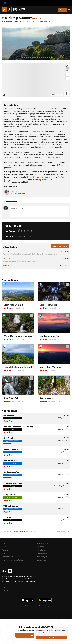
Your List (31, 236)
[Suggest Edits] (37, 18)
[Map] (36, 80)
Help (4, 547)
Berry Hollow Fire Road (46, 179)
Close (51, 637)
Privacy (47, 606)
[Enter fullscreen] (67, 66)
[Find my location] (67, 70)
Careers (5, 591)
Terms (41, 606)
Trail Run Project (42, 553)
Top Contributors (8, 557)
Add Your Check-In (60, 246)
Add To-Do (22, 236)
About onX (6, 587)
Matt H (6, 266)
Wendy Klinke (9, 258)
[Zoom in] (67, 75)
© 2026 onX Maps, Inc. (30, 606)
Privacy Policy (60, 633)
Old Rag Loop (38, 177)
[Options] (66, 93)
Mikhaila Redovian (18, 194)
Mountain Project (42, 543)
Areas (22, 22)
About (4, 543)
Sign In (62, 10)
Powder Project (42, 557)
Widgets (5, 550)
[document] (51, 634)
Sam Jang (7, 251)
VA (28, 22)
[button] (4, 43)
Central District (44, 22)
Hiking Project (41, 550)
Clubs (4, 553)
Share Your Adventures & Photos (13, 560)
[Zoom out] (67, 78)
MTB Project (41, 547)
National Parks (42, 560)
